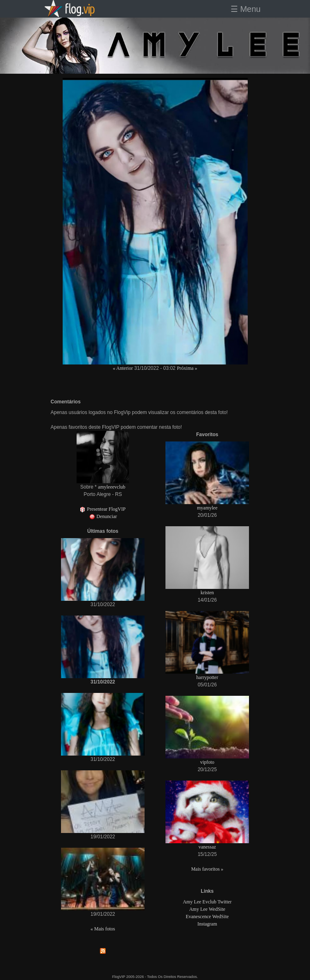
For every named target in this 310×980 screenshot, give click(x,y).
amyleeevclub (112, 487)
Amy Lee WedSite (207, 909)
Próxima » (187, 368)
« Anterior (123, 368)
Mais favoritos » (207, 869)
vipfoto (207, 762)
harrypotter (207, 677)
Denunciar (103, 516)
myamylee (207, 508)
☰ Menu (246, 9)
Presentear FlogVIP (103, 509)
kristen (207, 593)
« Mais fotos (103, 929)
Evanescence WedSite (207, 917)
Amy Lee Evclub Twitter (207, 902)
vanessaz (207, 847)
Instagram (207, 924)
